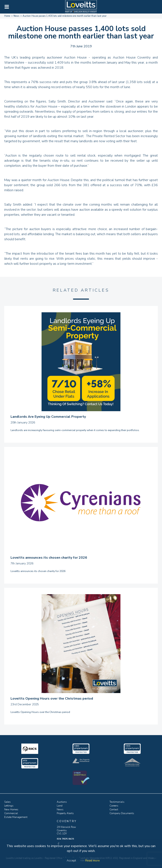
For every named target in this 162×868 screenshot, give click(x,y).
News (60, 809)
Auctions (62, 802)
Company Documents (122, 813)
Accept (71, 860)
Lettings (9, 806)
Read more (92, 860)
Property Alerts (65, 813)
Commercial (11, 813)
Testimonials (117, 802)
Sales (7, 802)
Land (60, 806)
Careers (114, 806)
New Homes (11, 809)
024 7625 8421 (65, 839)
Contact (114, 809)
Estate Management (16, 817)
